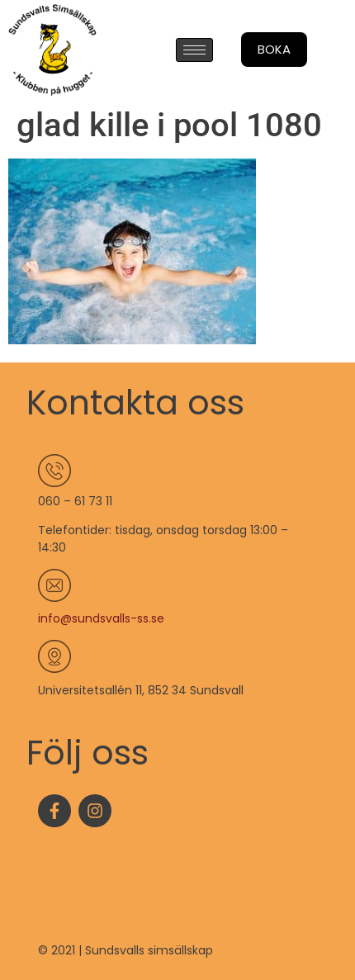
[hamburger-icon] (194, 50)
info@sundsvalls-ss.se (101, 618)
